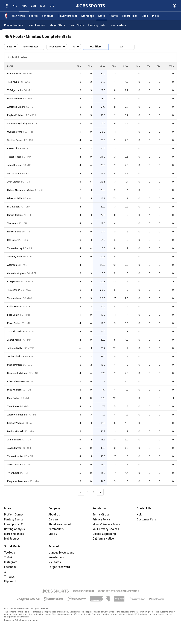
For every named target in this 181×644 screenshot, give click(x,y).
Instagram (11, 562)
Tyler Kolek (13, 473)
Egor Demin (13, 315)
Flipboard (10, 582)
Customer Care (146, 520)
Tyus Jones (13, 406)
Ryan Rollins (14, 398)
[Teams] (113, 16)
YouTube (10, 553)
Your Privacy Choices (106, 529)
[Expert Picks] (130, 16)
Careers (53, 520)
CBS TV (53, 534)
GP (79, 66)
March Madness (14, 534)
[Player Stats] (57, 25)
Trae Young (13, 82)
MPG (102, 66)
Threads (9, 577)
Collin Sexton (14, 307)
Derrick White (14, 99)
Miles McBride (15, 198)
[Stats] (102, 16)
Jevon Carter (14, 448)
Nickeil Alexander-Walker (21, 190)
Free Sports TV (14, 524)
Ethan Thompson (16, 381)
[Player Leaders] (14, 25)
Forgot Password (59, 567)
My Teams (55, 562)
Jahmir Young (14, 340)
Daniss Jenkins (15, 215)
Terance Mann (15, 298)
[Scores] (33, 16)
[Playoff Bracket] (67, 16)
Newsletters (56, 557)
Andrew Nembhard (17, 415)
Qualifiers (96, 47)
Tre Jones (12, 223)
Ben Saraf (12, 240)
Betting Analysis (14, 529)
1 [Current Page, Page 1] (88, 492)
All (122, 47)
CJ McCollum (14, 148)
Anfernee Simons (16, 107)
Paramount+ (56, 529)
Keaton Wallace (16, 423)
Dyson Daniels (15, 365)
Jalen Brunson (15, 165)
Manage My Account (61, 553)
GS (90, 66)
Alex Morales (14, 465)
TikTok (8, 557)
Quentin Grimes (15, 132)
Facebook (10, 567)
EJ (159, 66)
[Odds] (145, 16)
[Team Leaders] (36, 25)
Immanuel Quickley (17, 123)
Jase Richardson (16, 331)
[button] (165, 16)
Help (140, 515)
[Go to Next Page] (100, 492)
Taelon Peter (14, 157)
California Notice (103, 539)
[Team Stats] (77, 25)
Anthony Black (15, 257)
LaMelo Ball (13, 207)
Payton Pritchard (16, 115)
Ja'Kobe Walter (15, 348)
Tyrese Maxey (15, 248)
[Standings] (88, 16)
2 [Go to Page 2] (93, 492)
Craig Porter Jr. (15, 282)
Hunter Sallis (14, 232)
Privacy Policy (101, 520)
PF (114, 66)
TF (148, 66)
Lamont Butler (15, 74)
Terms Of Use (101, 515)
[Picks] (155, 16)
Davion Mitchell (15, 431)
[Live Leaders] (118, 25)
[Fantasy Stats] (97, 25)
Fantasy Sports (14, 520)
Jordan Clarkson (16, 356)
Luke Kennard (14, 390)
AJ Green (12, 265)
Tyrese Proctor (15, 456)
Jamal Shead (14, 440)
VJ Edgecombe (15, 90)
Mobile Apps (12, 539)
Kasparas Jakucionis (18, 481)
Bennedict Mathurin (18, 373)
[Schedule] (48, 16)
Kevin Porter (14, 323)
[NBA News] (18, 16)
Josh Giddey (14, 182)
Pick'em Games (14, 515)
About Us (54, 515)
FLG (138, 66)
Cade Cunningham (17, 273)
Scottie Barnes (15, 140)
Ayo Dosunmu (14, 173)
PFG (126, 66)
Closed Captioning (104, 534)
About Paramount (60, 524)
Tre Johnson (14, 290)
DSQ (171, 66)
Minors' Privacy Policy (106, 524)
